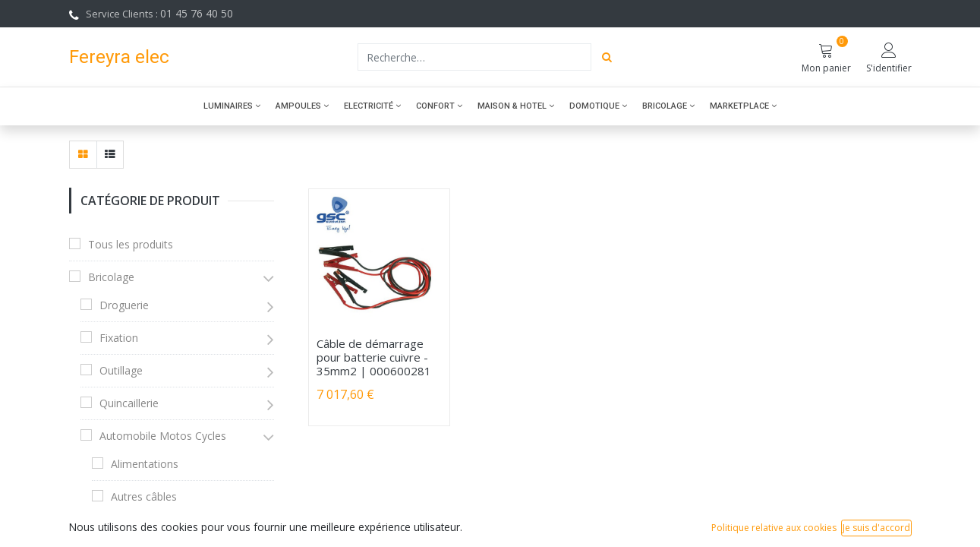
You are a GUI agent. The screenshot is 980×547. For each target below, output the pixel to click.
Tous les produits (131, 244)
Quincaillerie (129, 403)
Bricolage (111, 277)
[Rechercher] (607, 57)
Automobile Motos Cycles (163, 436)
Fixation (119, 338)
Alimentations (145, 464)
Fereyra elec (119, 57)
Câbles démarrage (156, 529)
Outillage (121, 370)
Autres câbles (144, 496)
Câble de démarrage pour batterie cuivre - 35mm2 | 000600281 (374, 357)
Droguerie (124, 305)
